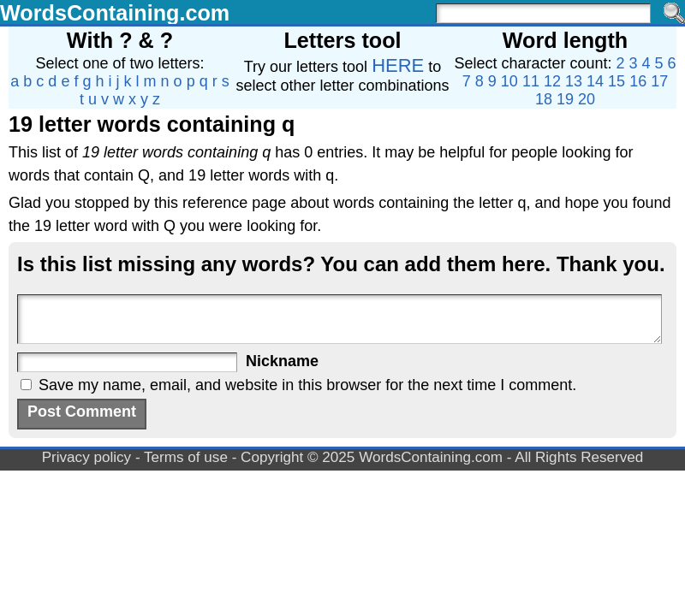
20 (587, 99)
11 (531, 81)
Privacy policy (87, 457)
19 (565, 99)
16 (638, 81)
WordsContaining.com (115, 13)
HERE (398, 65)
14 (595, 81)
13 (574, 81)
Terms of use (186, 457)
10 (509, 81)
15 (616, 81)
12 (552, 81)
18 (544, 99)
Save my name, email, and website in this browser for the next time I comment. (307, 385)
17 (659, 81)
